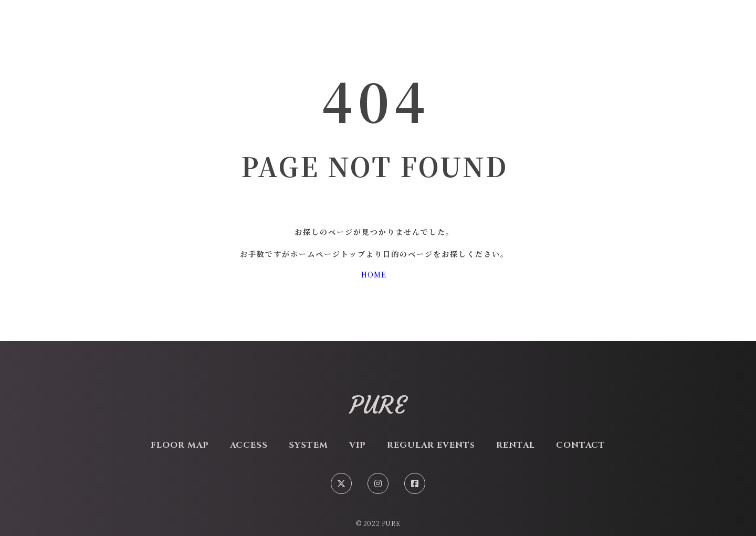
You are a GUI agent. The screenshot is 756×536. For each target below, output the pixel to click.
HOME (374, 274)
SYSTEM (308, 445)
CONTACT (581, 445)
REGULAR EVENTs (431, 445)
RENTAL (516, 445)
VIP (358, 445)
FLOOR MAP (180, 445)
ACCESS (249, 445)
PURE (378, 405)
